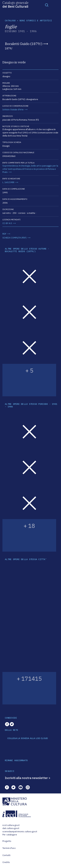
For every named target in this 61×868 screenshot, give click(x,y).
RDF (4, 234)
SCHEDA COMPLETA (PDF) (14, 238)
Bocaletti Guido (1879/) (24, 44)
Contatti (6, 855)
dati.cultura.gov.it (11, 828)
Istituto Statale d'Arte (13, 110)
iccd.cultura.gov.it (11, 825)
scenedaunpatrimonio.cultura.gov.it (20, 832)
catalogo (10, 21)
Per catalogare (10, 835)
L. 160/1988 (8, 182)
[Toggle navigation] (47, 5)
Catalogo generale (15, 4)
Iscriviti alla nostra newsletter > (28, 778)
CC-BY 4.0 (7, 223)
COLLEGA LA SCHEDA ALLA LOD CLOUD (28, 738)
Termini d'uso (9, 848)
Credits (6, 862)
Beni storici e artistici (36, 21)
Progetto (7, 841)
